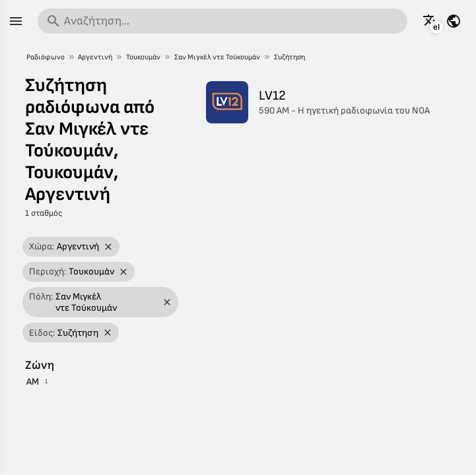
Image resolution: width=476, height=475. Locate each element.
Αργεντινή (95, 57)
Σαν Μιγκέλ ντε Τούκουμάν (217, 57)
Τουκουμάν (143, 57)
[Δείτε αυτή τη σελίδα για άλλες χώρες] (454, 21)
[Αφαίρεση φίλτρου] (109, 247)
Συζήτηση (289, 57)
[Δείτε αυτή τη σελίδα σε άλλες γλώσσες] (430, 21)
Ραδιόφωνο (46, 57)
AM (33, 382)
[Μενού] (16, 21)
